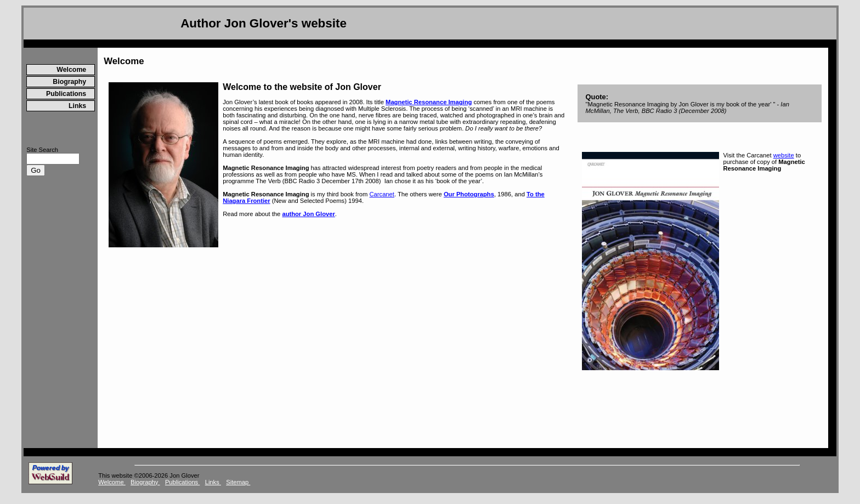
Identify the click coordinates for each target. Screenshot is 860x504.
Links (77, 106)
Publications (66, 94)
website (784, 155)
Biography (69, 82)
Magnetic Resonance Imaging (429, 102)
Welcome (71, 70)
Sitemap (238, 482)
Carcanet (382, 194)
